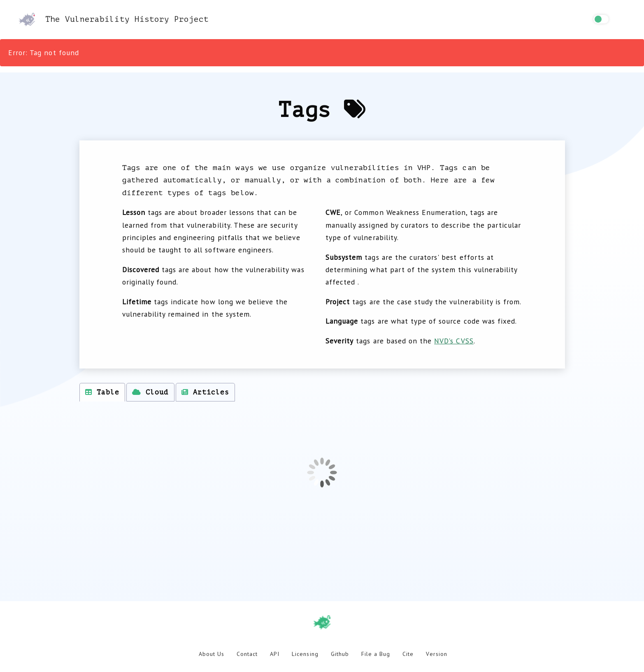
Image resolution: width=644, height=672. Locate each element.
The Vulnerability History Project (114, 19)
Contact (247, 654)
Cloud (150, 392)
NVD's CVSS (454, 341)
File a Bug (376, 654)
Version (436, 654)
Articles (205, 392)
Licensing (305, 654)
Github (340, 654)
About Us (212, 654)
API (275, 654)
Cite (408, 654)
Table (102, 392)
